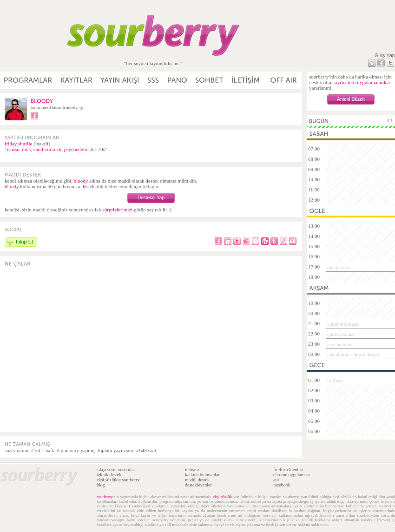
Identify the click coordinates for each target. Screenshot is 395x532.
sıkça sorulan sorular (116, 470)
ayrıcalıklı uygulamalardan (362, 82)
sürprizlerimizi (117, 210)
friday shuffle (18, 144)
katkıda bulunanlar (202, 475)
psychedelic (76, 149)
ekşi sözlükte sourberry (118, 480)
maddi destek (197, 480)
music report (340, 267)
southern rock (47, 149)
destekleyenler (198, 485)
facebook (282, 485)
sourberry (105, 497)
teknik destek (109, 475)
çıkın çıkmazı (341, 334)
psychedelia (339, 344)
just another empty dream (353, 355)
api (276, 480)
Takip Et (24, 242)
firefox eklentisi (288, 470)
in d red (335, 381)
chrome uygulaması (292, 475)
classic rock (19, 149)
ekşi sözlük (222, 497)
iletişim (192, 470)
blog (101, 485)
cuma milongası (343, 324)
